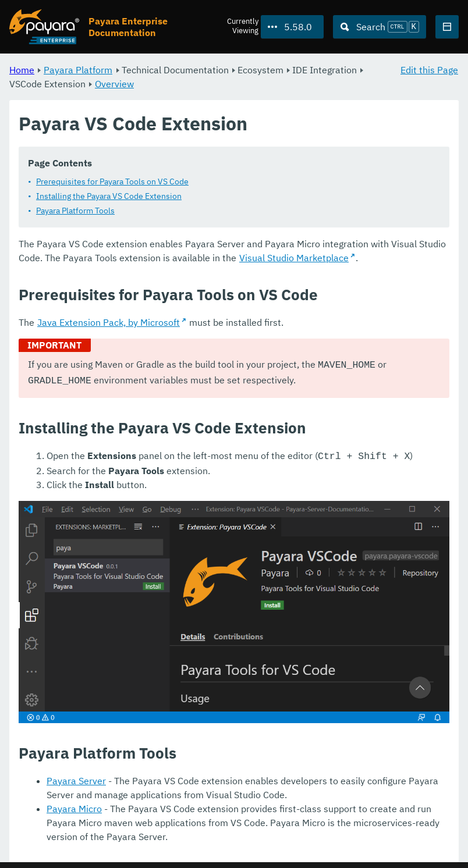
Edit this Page (429, 70)
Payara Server (76, 777)
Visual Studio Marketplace (294, 258)
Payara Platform (78, 70)
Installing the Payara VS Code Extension (109, 196)
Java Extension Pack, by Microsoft (109, 322)
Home (22, 70)
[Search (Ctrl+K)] (380, 27)
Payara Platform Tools (75, 211)
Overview (114, 84)
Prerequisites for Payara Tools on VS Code (112, 182)
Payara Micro (74, 805)
